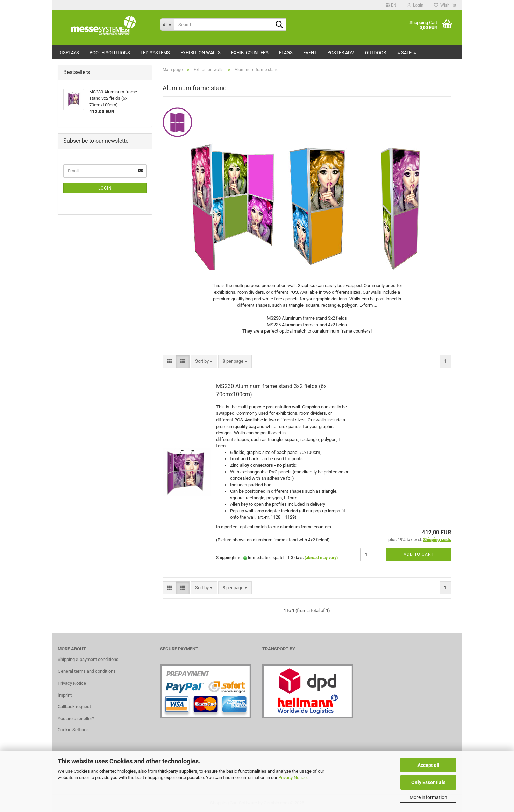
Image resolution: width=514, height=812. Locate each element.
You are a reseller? (76, 718)
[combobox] (204, 361)
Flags (286, 53)
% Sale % (406, 53)
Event (310, 53)
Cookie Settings (73, 730)
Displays (69, 53)
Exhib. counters (250, 53)
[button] (391, 5)
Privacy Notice (292, 778)
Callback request (74, 707)
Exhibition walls (201, 53)
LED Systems (155, 53)
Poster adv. (341, 53)
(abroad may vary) (321, 558)
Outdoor (376, 53)
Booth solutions (110, 53)
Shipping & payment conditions (88, 659)
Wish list (445, 5)
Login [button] (415, 5)
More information (428, 797)
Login (105, 188)
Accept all (429, 765)
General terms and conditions (87, 671)
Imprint (65, 695)
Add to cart (419, 554)
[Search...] (167, 24)
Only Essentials (428, 782)
